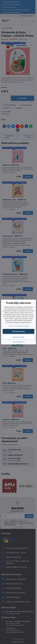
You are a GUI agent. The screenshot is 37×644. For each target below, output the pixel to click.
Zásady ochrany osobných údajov (19, 326)
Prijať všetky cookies (18, 331)
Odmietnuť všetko (19, 337)
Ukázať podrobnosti (19, 342)
